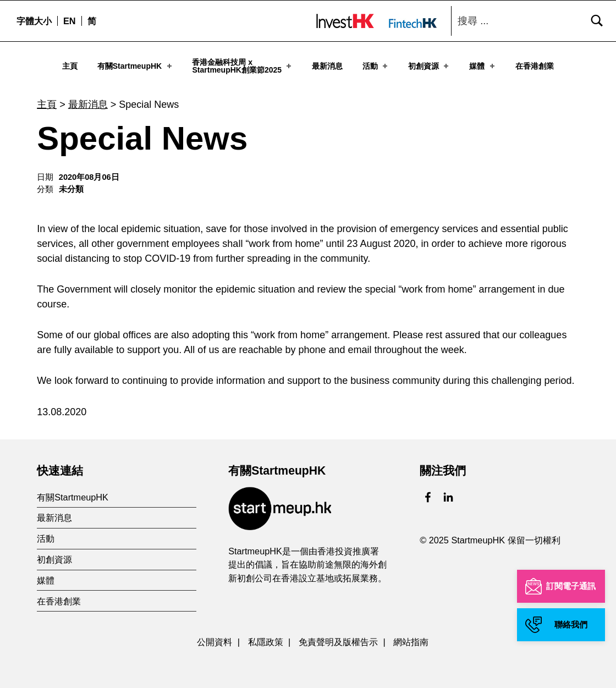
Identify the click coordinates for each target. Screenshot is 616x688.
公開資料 (215, 637)
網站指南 (411, 637)
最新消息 (327, 65)
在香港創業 (535, 65)
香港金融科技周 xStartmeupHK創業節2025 (243, 65)
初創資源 (429, 65)
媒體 (483, 65)
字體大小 (34, 21)
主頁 (70, 65)
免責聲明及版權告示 (338, 637)
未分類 (71, 185)
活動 (376, 65)
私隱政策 (266, 637)
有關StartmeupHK (136, 65)
